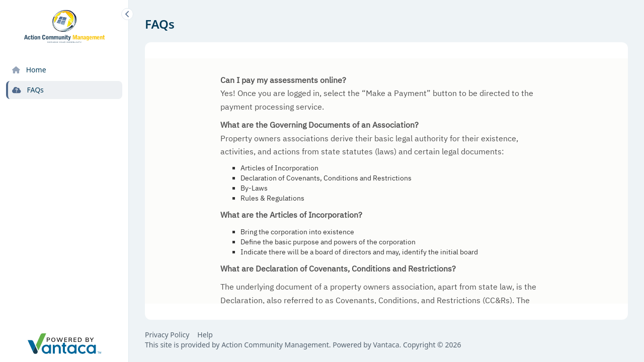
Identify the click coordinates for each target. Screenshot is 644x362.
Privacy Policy (167, 335)
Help (205, 335)
